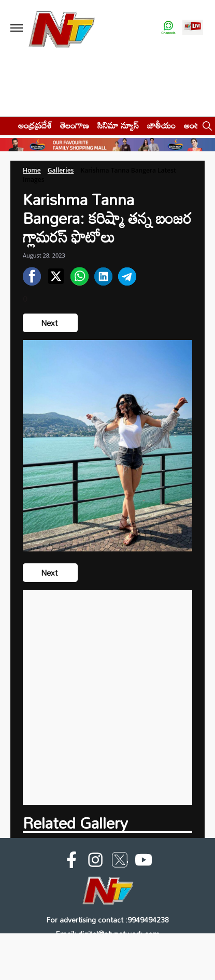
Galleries (61, 170)
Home (32, 170)
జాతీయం (161, 125)
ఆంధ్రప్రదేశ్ (35, 125)
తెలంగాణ (75, 125)
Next (50, 323)
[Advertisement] (107, 697)
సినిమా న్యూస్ (118, 125)
